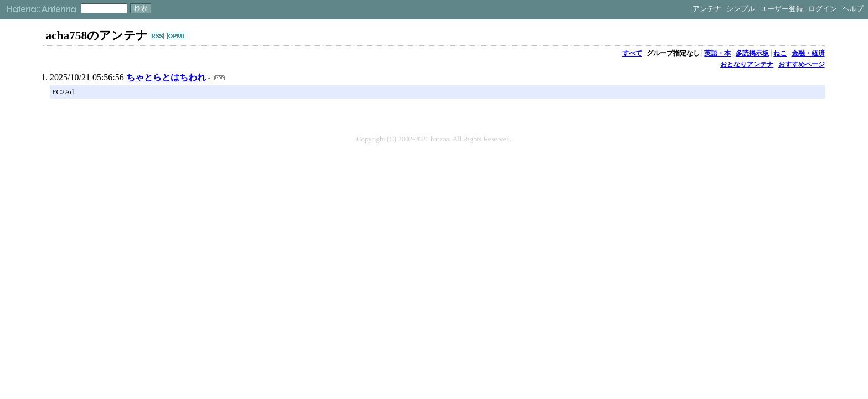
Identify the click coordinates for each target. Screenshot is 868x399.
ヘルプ (853, 9)
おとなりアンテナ (747, 64)
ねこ (780, 53)
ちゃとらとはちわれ (166, 77)
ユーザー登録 (782, 9)
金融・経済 (808, 53)
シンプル (741, 9)
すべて (632, 53)
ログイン (823, 9)
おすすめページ (802, 64)
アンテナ (707, 9)
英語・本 (717, 53)
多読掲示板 (752, 53)
